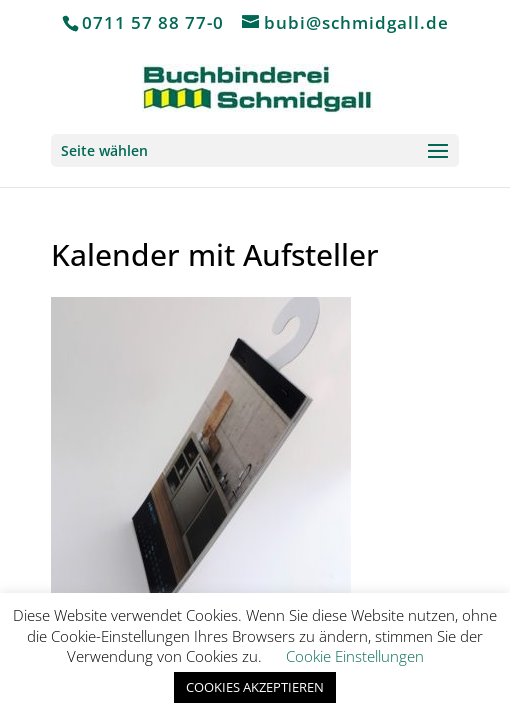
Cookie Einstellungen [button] (355, 656)
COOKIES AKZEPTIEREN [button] (255, 687)
